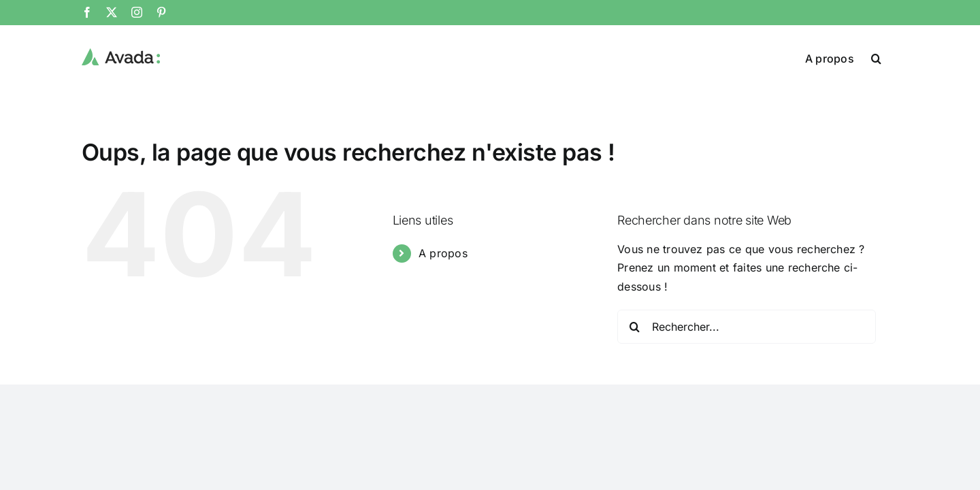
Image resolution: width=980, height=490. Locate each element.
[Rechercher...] (747, 327)
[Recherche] (634, 327)
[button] (893, 57)
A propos (443, 253)
